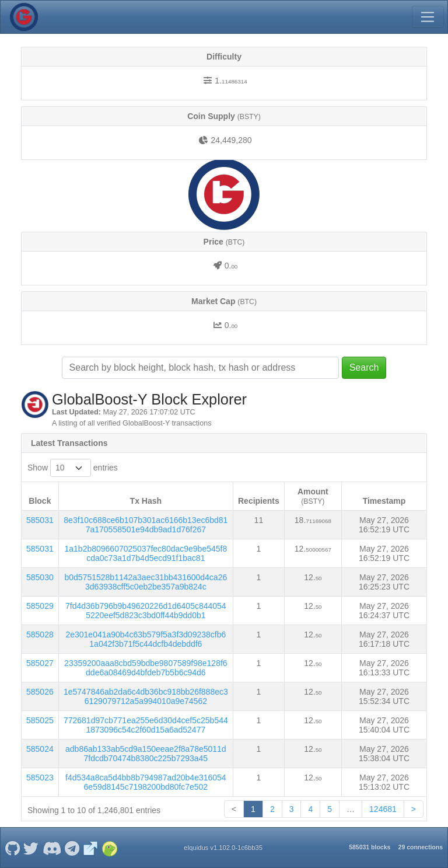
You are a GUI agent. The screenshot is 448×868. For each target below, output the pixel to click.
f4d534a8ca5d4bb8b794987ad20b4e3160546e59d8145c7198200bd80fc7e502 (146, 782)
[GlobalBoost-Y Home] (24, 17)
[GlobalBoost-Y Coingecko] (109, 848)
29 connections (421, 847)
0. (231, 266)
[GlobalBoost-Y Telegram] (72, 848)
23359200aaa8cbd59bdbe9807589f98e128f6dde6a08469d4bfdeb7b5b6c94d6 (146, 668)
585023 (40, 778)
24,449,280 (231, 140)
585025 (40, 720)
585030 (40, 577)
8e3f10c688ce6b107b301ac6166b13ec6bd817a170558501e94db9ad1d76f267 (146, 525)
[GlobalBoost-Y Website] (91, 848)
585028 (40, 635)
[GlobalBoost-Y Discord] (52, 848)
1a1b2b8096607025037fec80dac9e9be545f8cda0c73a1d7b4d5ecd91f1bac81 (146, 553)
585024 (40, 749)
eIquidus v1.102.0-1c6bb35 (223, 848)
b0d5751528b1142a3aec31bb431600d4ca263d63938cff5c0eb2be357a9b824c (146, 582)
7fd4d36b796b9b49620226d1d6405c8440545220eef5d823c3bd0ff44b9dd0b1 (146, 611)
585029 (40, 606)
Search (364, 367)
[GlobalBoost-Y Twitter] (31, 848)
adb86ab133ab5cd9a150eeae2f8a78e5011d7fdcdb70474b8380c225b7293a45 (146, 754)
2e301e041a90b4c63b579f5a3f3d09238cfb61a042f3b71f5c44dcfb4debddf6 (146, 639)
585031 (40, 520)
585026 (40, 692)
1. (231, 81)
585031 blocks (370, 847)
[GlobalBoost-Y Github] (12, 848)
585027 (40, 663)
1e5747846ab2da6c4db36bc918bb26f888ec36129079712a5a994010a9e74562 (146, 696)
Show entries (73, 468)
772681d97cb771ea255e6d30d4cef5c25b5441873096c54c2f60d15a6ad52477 (146, 725)
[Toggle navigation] (428, 17)
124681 (383, 809)
